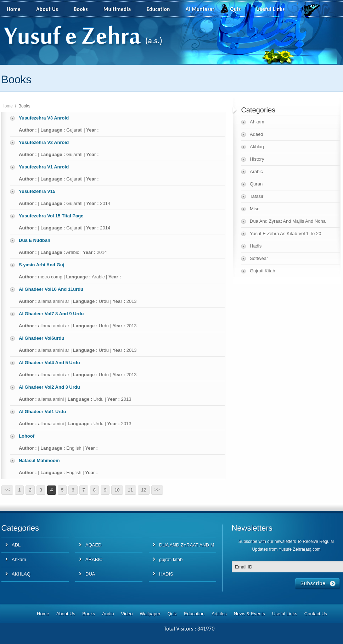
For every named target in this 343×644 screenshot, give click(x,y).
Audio (108, 614)
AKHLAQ (21, 574)
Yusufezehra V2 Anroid (44, 142)
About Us (47, 9)
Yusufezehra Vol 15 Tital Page (51, 216)
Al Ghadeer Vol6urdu (41, 338)
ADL (16, 545)
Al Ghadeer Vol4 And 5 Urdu (49, 363)
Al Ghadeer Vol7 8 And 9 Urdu (51, 314)
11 (130, 490)
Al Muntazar (200, 9)
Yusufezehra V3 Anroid (44, 118)
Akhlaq (257, 147)
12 (144, 490)
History (257, 159)
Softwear (259, 258)
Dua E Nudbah (35, 240)
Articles (219, 614)
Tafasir (257, 196)
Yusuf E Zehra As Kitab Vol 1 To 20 (285, 234)
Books (81, 9)
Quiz (236, 9)
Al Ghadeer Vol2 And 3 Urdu (49, 387)
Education (158, 9)
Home (14, 9)
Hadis (256, 246)
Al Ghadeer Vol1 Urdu (42, 412)
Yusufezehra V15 (37, 191)
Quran (256, 184)
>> (157, 490)
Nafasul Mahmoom (39, 460)
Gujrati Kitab (263, 271)
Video (127, 614)
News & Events (249, 614)
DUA (90, 574)
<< (7, 490)
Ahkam (257, 122)
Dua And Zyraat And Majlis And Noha (288, 221)
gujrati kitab (171, 559)
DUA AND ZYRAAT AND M (187, 545)
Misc (255, 209)
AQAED (94, 545)
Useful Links (271, 9)
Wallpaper (150, 614)
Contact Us (316, 614)
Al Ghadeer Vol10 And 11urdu (51, 289)
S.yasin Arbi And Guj (41, 265)
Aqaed (257, 134)
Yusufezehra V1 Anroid (44, 167)
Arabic (256, 171)
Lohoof (27, 436)
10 (117, 490)
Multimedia (121, 10)
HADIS (166, 574)
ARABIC (94, 559)
